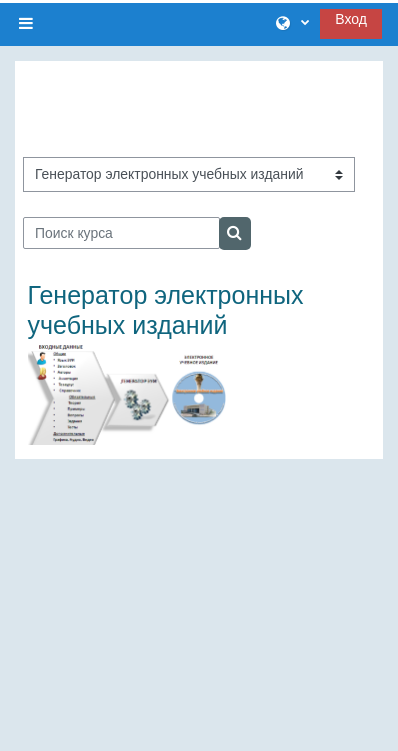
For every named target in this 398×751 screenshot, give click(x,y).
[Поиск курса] (122, 233)
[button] (292, 23)
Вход (351, 19)
